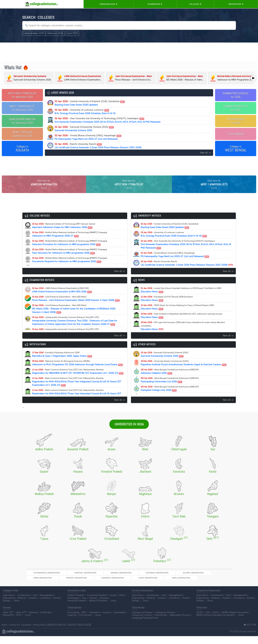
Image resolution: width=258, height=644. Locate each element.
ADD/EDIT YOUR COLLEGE (80, 633)
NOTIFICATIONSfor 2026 (236, 121)
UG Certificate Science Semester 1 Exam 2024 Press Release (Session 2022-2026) (98, 146)
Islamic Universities (141, 580)
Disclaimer (26, 633)
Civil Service (85, 623)
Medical (22, 606)
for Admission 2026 (22, 95)
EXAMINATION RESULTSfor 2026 (236, 108)
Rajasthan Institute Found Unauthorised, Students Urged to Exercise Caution (184, 370)
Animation (94, 620)
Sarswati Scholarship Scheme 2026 (84, 129)
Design (6, 608)
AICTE (200, 620)
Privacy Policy (39, 633)
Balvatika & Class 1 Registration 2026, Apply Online (62, 361)
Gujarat (93, 606)
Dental (57, 606)
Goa (84, 606)
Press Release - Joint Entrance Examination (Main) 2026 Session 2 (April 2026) (76, 305)
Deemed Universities (92, 580)
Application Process (180, 623)
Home (5, 633)
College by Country (142, 623)
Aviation (33, 606)
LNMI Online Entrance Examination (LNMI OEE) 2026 (62, 297)
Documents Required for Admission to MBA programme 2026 (70, 267)
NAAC (216, 620)
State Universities (37, 585)
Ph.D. (19, 623)
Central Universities (68, 580)
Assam (113, 603)
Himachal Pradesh (77, 608)
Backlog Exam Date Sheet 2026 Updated (90, 103)
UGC (208, 620)
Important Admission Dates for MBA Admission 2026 (64, 232)
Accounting (73, 620)
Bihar (122, 603)
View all (205, 153)
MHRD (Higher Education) (235, 620)
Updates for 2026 (22, 134)
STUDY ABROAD (236, 134)
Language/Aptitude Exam (145, 626)
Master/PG (8, 623)
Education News (181, 297)
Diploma (33, 620)
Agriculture (9, 603)
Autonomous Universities (41, 580)
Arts (35, 603)
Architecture (24, 603)
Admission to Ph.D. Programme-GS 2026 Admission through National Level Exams (78, 370)
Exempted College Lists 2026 (170, 395)
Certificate (46, 620)
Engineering (9, 606)
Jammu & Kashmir (98, 608)
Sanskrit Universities (211, 580)
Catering (72, 623)
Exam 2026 (72, 33)
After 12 (21, 620)
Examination (155, 4)
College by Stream (165, 620)
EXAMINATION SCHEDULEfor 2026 (236, 95)
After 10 (8, 620)
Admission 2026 (109, 4)
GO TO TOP (250, 633)
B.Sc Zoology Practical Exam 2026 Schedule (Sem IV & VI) (85, 112)
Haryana (104, 606)
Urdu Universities (59, 585)
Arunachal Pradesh (97, 603)
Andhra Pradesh (76, 603)
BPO (84, 620)
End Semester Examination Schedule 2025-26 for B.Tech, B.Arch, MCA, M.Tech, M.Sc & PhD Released (107, 120)
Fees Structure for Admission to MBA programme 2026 (70, 258)
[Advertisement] (129, 52)
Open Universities (164, 580)
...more (16, 608)
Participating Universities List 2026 (170, 387)
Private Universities (186, 580)
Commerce (45, 606)
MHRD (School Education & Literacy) (215, 623)
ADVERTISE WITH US (57, 633)
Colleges (195, 4)
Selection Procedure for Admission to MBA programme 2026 (70, 250)
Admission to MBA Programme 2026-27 (70, 241)
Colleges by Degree (142, 620)
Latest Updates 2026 (34, 33)
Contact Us (14, 633)
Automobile (119, 620)
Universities (236, 4)
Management (47, 603)
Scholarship (161, 623)
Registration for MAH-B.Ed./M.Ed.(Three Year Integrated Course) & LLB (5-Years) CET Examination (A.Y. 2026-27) (77, 388)
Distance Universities (117, 580)
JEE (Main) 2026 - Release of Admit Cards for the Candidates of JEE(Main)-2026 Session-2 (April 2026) (74, 316)
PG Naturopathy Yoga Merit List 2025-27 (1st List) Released (88, 137)
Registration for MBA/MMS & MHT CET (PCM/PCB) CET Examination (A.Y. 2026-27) (78, 378)
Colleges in (22, 149)
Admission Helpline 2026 (170, 378)
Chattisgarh (73, 606)
